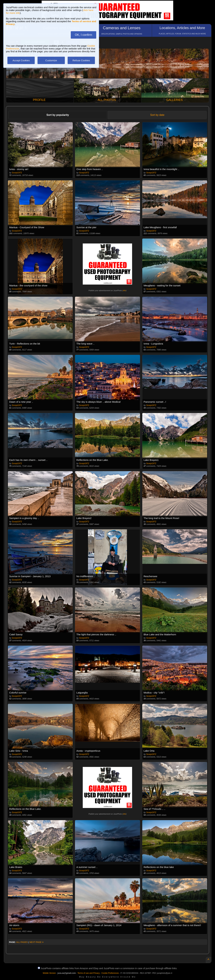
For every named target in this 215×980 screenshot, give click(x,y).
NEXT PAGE (37, 942)
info (125, 290)
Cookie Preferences (110, 973)
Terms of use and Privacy (89, 973)
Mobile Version (49, 973)
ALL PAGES (22, 942)
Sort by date (157, 115)
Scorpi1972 (17, 173)
